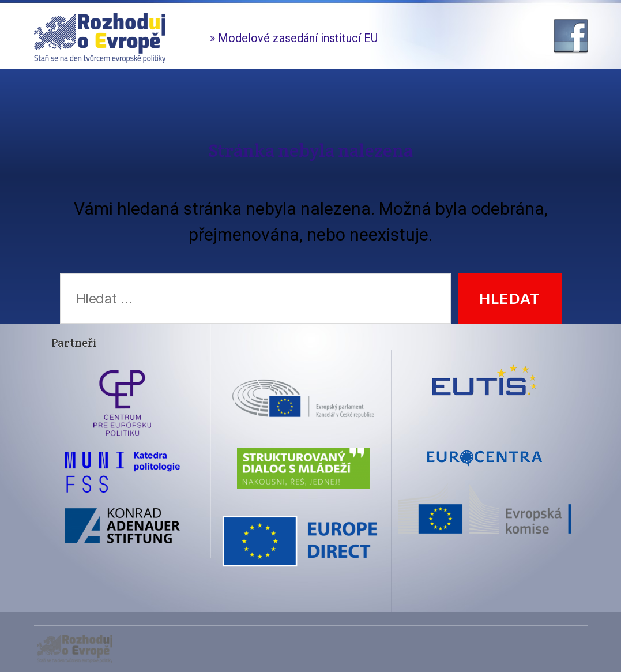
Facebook (571, 36)
